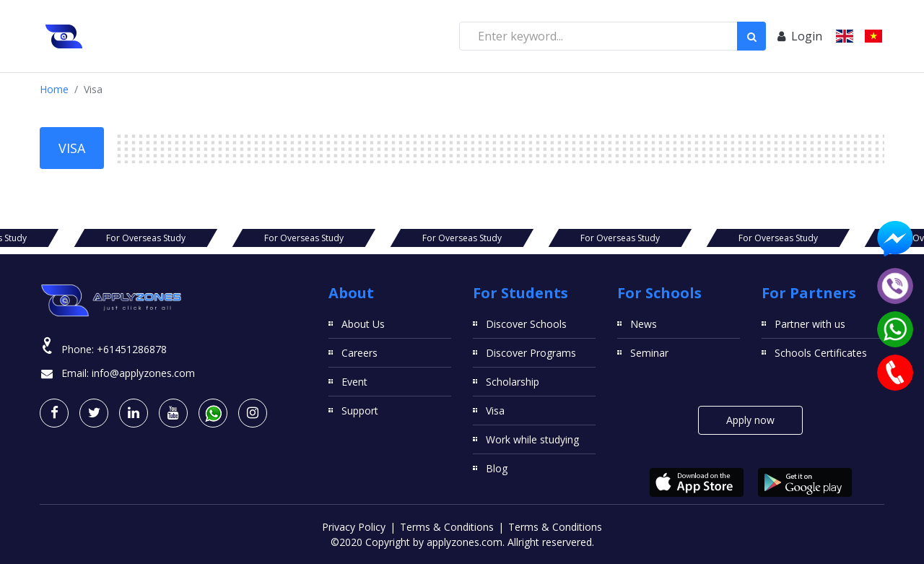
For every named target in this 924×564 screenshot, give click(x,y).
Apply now (750, 420)
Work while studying (532, 439)
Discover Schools (526, 324)
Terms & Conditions (447, 527)
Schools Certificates (821, 353)
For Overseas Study (146, 238)
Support (360, 411)
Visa (495, 411)
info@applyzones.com (143, 373)
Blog (497, 468)
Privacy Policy (354, 527)
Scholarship (513, 382)
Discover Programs (531, 353)
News (644, 324)
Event (354, 382)
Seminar (649, 353)
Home (54, 89)
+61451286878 (132, 349)
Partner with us (810, 324)
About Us (363, 324)
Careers (359, 353)
